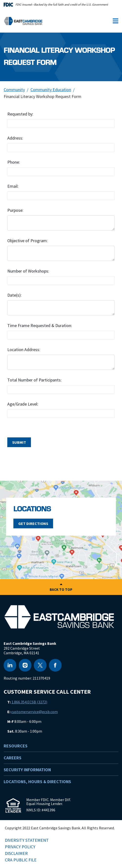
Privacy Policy (20, 847)
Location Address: (24, 350)
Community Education (51, 90)
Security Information (27, 770)
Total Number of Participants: (34, 380)
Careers (13, 758)
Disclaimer (16, 853)
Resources (16, 746)
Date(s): (14, 295)
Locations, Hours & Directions (37, 782)
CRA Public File (21, 860)
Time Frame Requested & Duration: (40, 325)
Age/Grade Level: (23, 404)
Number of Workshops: (28, 271)
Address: (15, 138)
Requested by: (20, 114)
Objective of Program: (28, 241)
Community (14, 90)
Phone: (14, 162)
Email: (13, 186)
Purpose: (15, 210)
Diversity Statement (27, 840)
